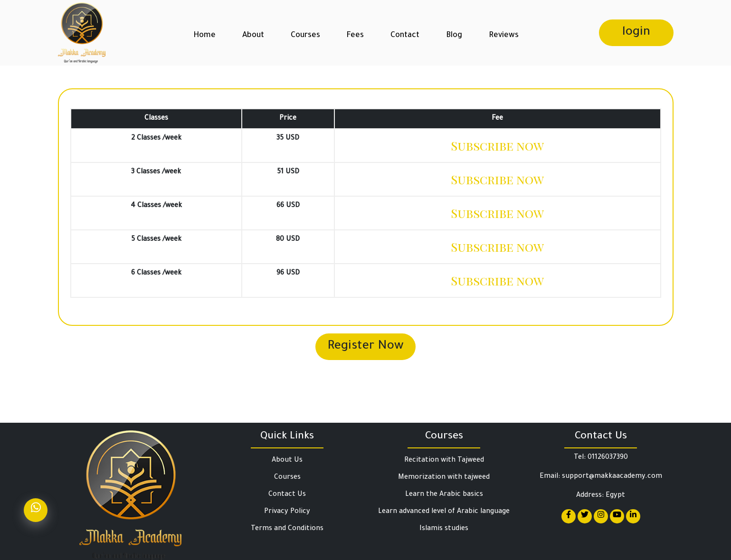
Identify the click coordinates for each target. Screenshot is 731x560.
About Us (287, 461)
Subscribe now (497, 146)
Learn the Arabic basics (444, 495)
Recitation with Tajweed (444, 461)
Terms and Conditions (287, 529)
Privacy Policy (287, 512)
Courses (305, 36)
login (636, 33)
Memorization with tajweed (444, 478)
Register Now (365, 347)
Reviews (504, 36)
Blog (454, 36)
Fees (355, 36)
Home (204, 36)
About (253, 36)
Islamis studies (444, 529)
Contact (405, 36)
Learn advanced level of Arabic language (444, 512)
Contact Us (287, 495)
